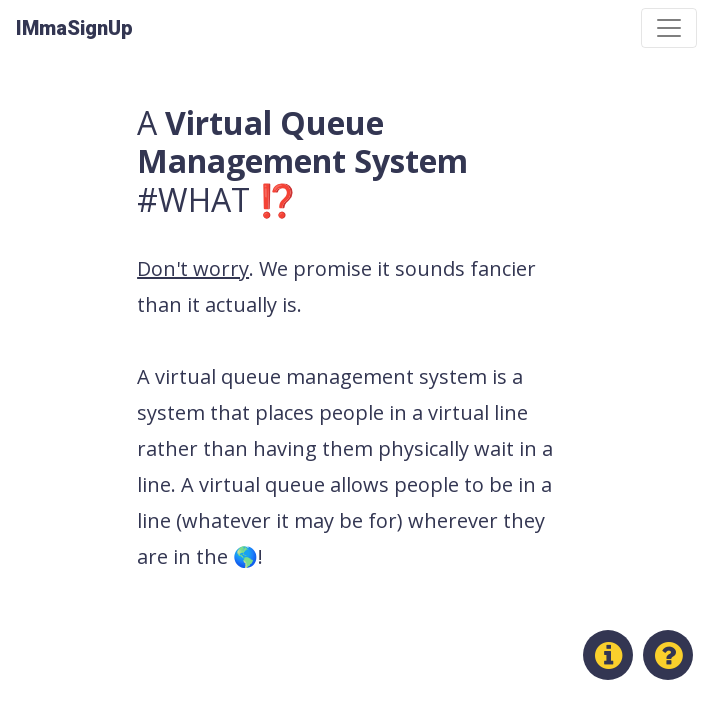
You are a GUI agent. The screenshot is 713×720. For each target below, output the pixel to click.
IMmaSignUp (74, 28)
